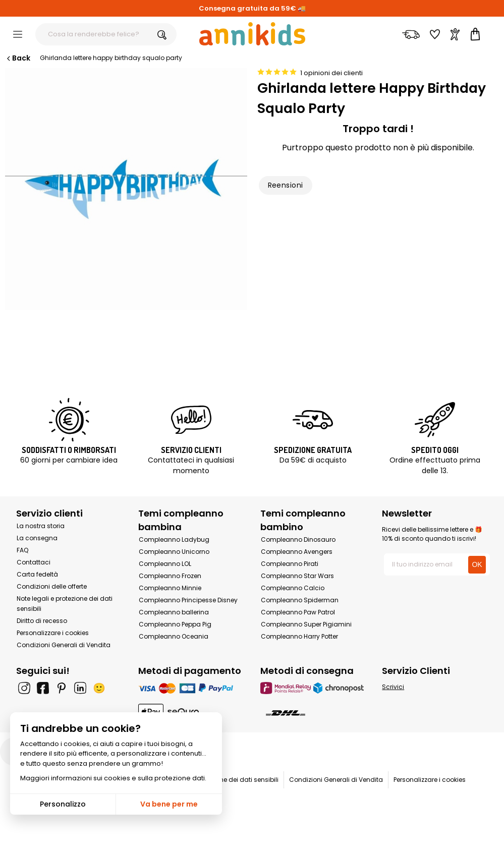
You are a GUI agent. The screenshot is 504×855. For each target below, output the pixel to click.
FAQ (22, 550)
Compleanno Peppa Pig (175, 624)
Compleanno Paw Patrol (298, 612)
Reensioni (286, 185)
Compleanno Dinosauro (298, 539)
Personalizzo (63, 804)
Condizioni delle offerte (52, 586)
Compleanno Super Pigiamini (306, 624)
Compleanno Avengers (297, 552)
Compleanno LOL (165, 564)
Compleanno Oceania (174, 636)
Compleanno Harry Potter (299, 636)
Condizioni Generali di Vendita (64, 645)
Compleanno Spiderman (300, 600)
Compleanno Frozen (170, 576)
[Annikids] (252, 34)
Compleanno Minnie (170, 588)
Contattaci (34, 562)
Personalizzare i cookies (53, 633)
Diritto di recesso (42, 621)
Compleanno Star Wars (297, 576)
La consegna (37, 538)
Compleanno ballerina (174, 612)
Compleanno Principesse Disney (188, 600)
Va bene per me (169, 804)
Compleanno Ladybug (174, 539)
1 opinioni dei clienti (331, 73)
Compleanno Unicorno (174, 552)
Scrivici (393, 687)
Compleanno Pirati (290, 564)
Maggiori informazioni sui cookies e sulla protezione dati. (113, 778)
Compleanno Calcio (293, 588)
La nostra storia (41, 526)
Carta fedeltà (37, 574)
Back (18, 58)
